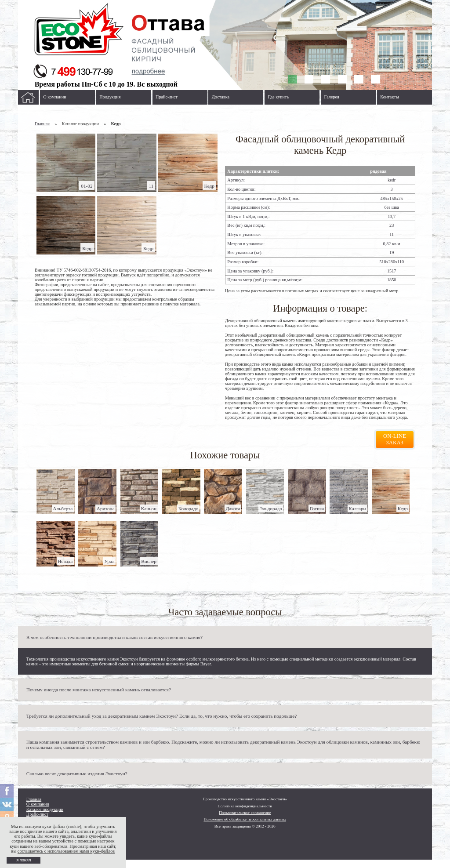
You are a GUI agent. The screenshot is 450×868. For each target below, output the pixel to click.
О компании (54, 97)
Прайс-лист (167, 97)
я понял (24, 860)
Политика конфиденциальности (245, 806)
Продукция (110, 97)
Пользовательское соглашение (245, 813)
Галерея (332, 97)
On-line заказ (395, 439)
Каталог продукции (45, 809)
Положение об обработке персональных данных (245, 819)
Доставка (221, 97)
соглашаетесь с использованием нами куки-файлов (66, 851)
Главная (42, 124)
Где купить (279, 97)
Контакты (389, 97)
